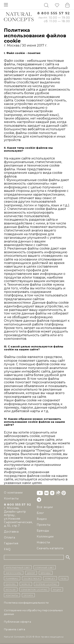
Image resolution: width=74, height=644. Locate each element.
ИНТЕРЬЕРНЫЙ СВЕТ (18, 567)
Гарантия (11, 543)
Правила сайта (15, 629)
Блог (40, 513)
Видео (42, 519)
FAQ (7, 549)
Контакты (11, 498)
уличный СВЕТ (44, 567)
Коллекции (45, 537)
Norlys (26, 584)
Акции (57, 589)
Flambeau (12, 578)
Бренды (43, 531)
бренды (46, 573)
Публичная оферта (17, 622)
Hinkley (50, 578)
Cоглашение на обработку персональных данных (33, 612)
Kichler (11, 589)
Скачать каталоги (50, 548)
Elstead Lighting (46, 584)
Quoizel (11, 584)
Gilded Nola (32, 578)
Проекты (44, 525)
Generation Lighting (34, 589)
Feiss (64, 578)
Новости (43, 542)
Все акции (45, 507)
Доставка (11, 532)
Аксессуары (14, 573)
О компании (13, 493)
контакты (12, 595)
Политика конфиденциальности (26, 603)
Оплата (10, 537)
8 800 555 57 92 (54, 13)
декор (31, 573)
